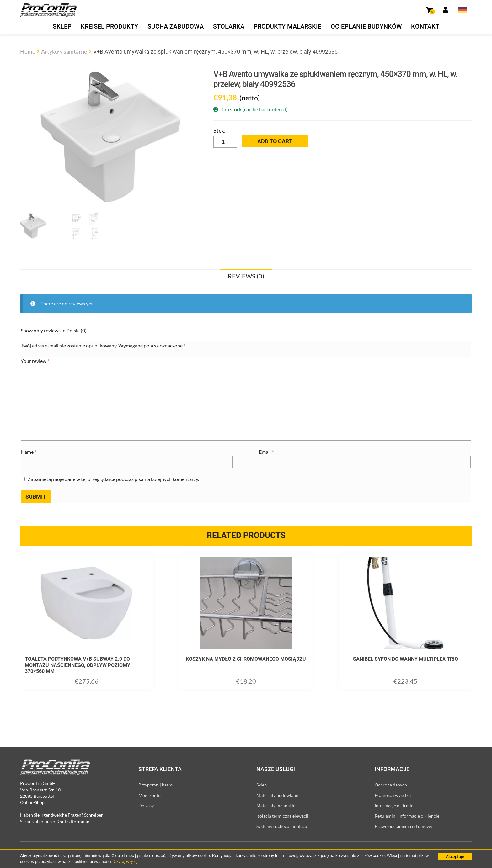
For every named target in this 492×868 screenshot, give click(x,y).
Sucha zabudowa (176, 26)
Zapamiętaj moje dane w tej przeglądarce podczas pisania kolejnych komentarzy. (113, 479)
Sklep (62, 26)
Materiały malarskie (276, 805)
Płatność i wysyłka (393, 795)
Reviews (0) (246, 276)
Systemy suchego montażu (282, 826)
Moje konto (150, 795)
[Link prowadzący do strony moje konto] (446, 10)
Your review (35, 361)
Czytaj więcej (126, 861)
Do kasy (146, 805)
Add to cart (275, 141)
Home (28, 51)
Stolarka (229, 26)
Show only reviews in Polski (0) (54, 330)
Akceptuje (455, 856)
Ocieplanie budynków (366, 26)
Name (29, 452)
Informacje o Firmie (394, 805)
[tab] (246, 276)
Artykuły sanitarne (64, 51)
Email (266, 452)
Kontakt (425, 26)
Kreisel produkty (109, 26)
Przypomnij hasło (155, 785)
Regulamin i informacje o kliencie (407, 816)
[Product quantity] (225, 142)
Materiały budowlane (277, 795)
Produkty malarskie (287, 26)
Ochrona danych (391, 785)
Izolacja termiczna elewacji (282, 816)
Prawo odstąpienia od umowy (404, 826)
